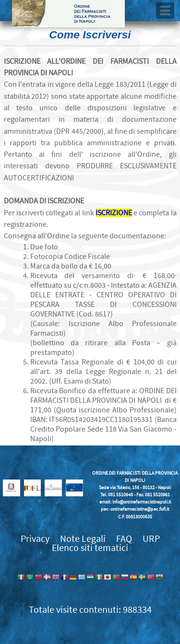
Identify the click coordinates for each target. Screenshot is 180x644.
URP (151, 539)
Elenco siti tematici (90, 548)
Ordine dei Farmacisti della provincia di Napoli (68, 14)
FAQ (124, 539)
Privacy (35, 539)
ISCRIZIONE (114, 213)
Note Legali (83, 539)
